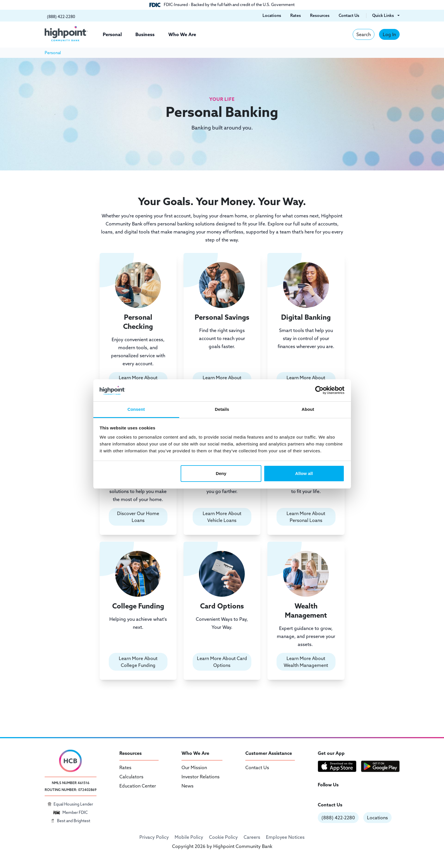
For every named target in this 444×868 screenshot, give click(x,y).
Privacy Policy (154, 837)
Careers (252, 837)
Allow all (304, 473)
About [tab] (308, 409)
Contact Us (257, 767)
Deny (221, 473)
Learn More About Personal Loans (306, 517)
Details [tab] (222, 409)
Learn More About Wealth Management (306, 662)
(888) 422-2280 (338, 818)
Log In (389, 34)
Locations (377, 818)
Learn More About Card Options (222, 662)
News (188, 786)
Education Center (138, 786)
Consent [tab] (136, 409)
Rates (125, 767)
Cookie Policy (223, 837)
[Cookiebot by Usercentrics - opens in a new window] (319, 390)
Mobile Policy (189, 837)
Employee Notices (285, 837)
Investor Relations (201, 777)
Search (364, 34)
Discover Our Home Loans (138, 517)
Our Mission (194, 767)
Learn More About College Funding (138, 662)
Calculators (131, 777)
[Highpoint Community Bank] (66, 34)
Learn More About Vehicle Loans (222, 517)
